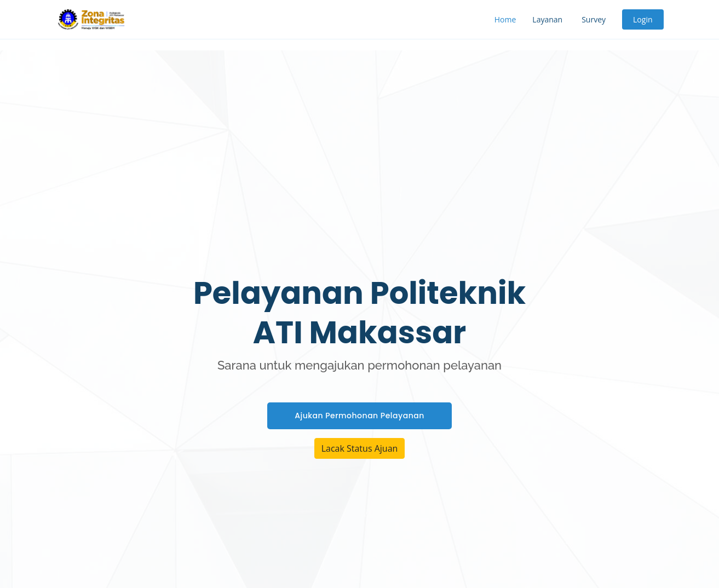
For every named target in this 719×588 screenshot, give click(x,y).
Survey (594, 19)
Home (505, 19)
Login (643, 19)
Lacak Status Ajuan (360, 448)
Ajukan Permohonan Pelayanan (359, 416)
